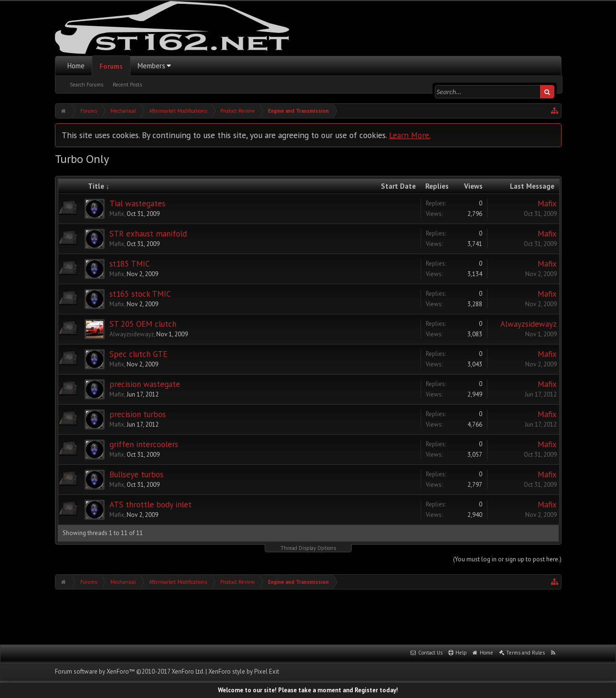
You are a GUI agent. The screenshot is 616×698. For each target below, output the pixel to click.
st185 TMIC (130, 264)
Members (151, 66)
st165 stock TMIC (140, 294)
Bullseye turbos (136, 474)
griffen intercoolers (144, 444)
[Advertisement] (308, 616)
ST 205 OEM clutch (143, 324)
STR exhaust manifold (148, 234)
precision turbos (138, 414)
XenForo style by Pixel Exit (244, 671)
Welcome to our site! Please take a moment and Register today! (308, 690)
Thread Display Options (308, 548)
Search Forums (86, 85)
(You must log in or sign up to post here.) (507, 559)
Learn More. (410, 135)
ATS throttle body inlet (151, 505)
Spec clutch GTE (138, 354)
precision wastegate (145, 384)
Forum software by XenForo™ (130, 671)
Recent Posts (127, 85)
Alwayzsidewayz (132, 334)
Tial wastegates (137, 204)
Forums (111, 66)
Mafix (117, 214)
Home (76, 66)
